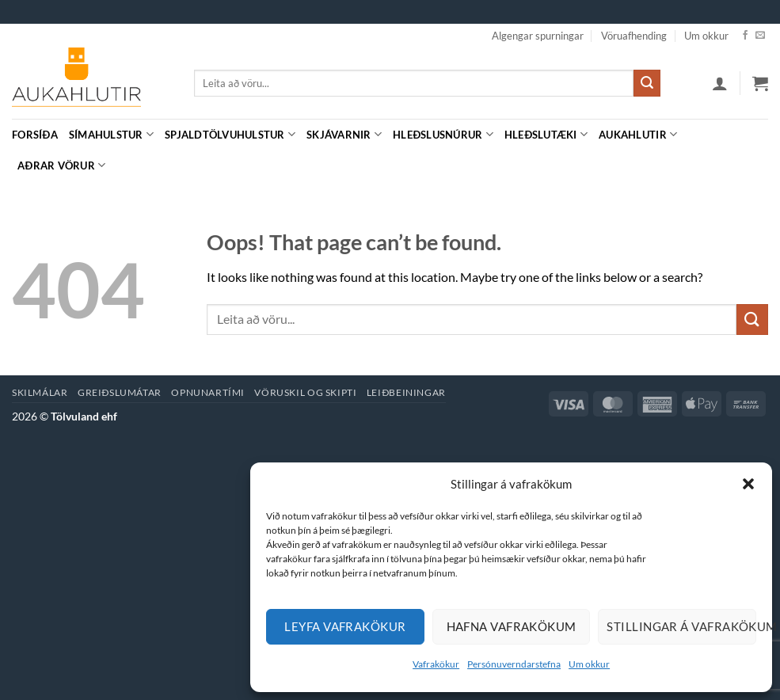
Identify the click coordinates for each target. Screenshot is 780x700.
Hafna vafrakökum (512, 626)
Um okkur (589, 664)
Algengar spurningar (538, 36)
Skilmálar (40, 392)
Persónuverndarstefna (514, 664)
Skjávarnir (344, 134)
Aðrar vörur (61, 165)
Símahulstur (111, 134)
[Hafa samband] (760, 36)
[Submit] (647, 83)
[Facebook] (745, 36)
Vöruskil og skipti (305, 392)
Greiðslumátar (120, 392)
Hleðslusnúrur (443, 134)
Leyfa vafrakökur (345, 626)
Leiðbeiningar (406, 392)
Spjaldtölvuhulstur (230, 134)
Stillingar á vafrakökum (681, 626)
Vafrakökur (436, 664)
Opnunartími (208, 392)
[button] (748, 484)
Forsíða (35, 135)
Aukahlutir (638, 134)
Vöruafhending (634, 36)
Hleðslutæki (546, 134)
